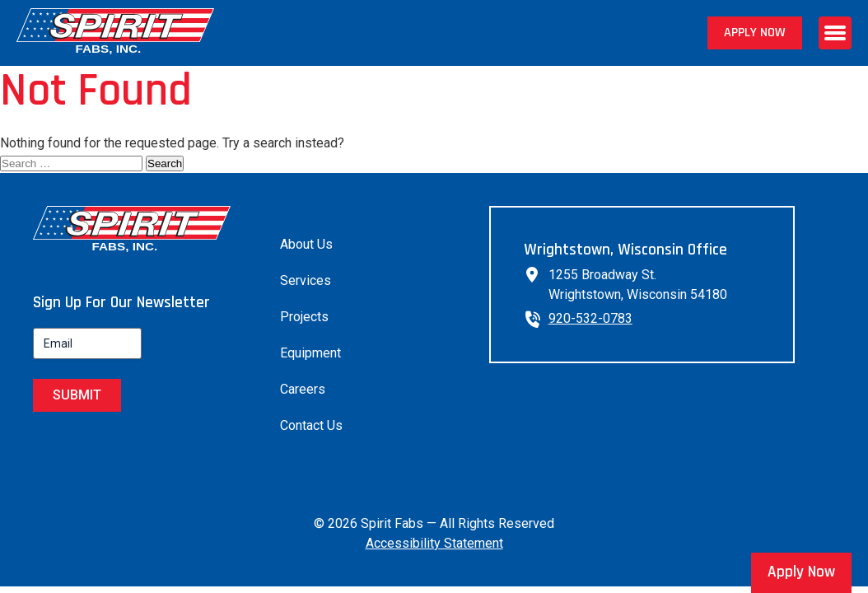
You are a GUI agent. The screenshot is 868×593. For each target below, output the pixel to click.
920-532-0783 (590, 318)
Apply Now (755, 33)
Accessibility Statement (434, 543)
